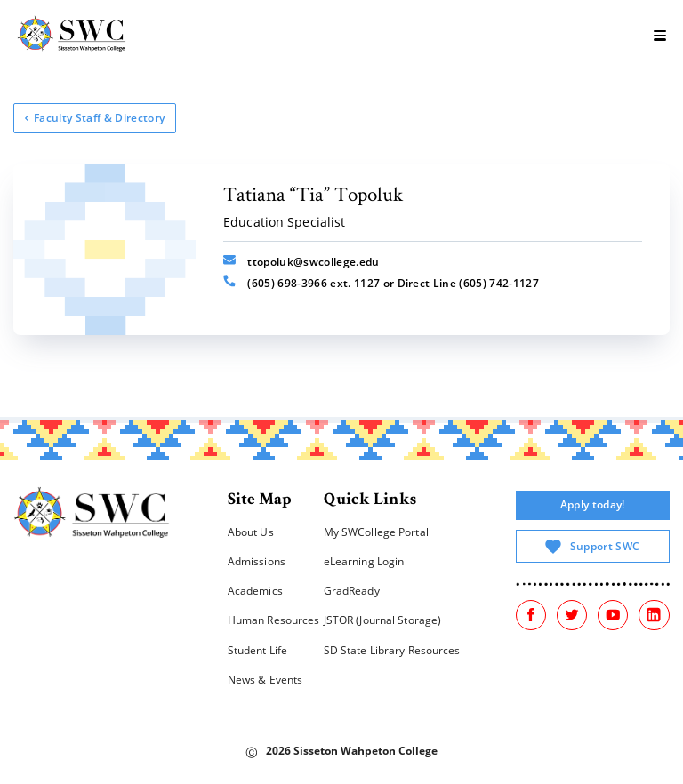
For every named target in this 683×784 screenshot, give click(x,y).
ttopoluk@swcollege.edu (301, 261)
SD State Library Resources (392, 650)
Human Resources (274, 620)
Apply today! (593, 504)
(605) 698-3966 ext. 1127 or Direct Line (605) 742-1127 (381, 283)
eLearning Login (364, 561)
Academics (255, 591)
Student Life (257, 650)
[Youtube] (613, 615)
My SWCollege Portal (376, 532)
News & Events (265, 680)
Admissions (257, 561)
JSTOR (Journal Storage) (383, 620)
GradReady (352, 591)
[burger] (660, 36)
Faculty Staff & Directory (95, 118)
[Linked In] (654, 615)
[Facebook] (531, 615)
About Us (251, 532)
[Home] (92, 515)
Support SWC (593, 547)
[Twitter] (572, 615)
